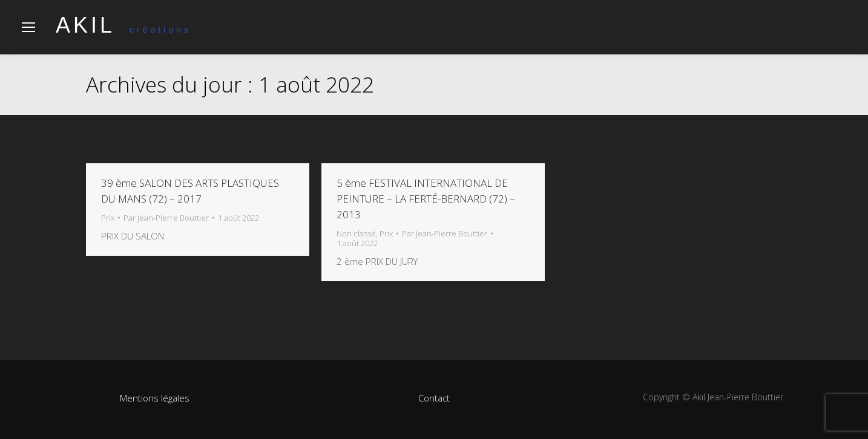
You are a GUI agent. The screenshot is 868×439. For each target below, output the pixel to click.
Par (166, 218)
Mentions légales (155, 398)
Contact (434, 398)
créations (123, 30)
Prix (108, 218)
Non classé (356, 233)
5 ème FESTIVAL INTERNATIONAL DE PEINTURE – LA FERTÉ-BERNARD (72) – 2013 (426, 199)
